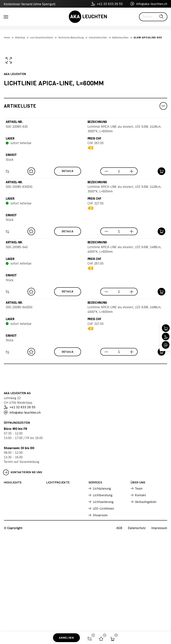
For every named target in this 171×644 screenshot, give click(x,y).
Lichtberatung (103, 590)
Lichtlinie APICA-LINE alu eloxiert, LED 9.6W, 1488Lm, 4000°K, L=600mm (124, 345)
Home (7, 38)
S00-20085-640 (17, 342)
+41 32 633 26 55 (107, 4)
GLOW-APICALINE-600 (148, 38)
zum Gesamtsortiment (42, 38)
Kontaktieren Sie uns (23, 568)
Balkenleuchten (120, 38)
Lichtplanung (102, 584)
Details (68, 266)
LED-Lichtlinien (103, 604)
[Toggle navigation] (6, 17)
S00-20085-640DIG (19, 402)
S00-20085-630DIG (19, 282)
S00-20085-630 (17, 222)
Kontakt (140, 590)
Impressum (159, 623)
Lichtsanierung (103, 597)
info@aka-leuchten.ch (149, 4)
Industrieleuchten (98, 38)
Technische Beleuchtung (71, 38)
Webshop (20, 38)
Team (139, 584)
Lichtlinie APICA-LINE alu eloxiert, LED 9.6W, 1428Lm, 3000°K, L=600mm (124, 224)
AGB (119, 623)
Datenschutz (137, 623)
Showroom (100, 610)
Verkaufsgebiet (146, 597)
